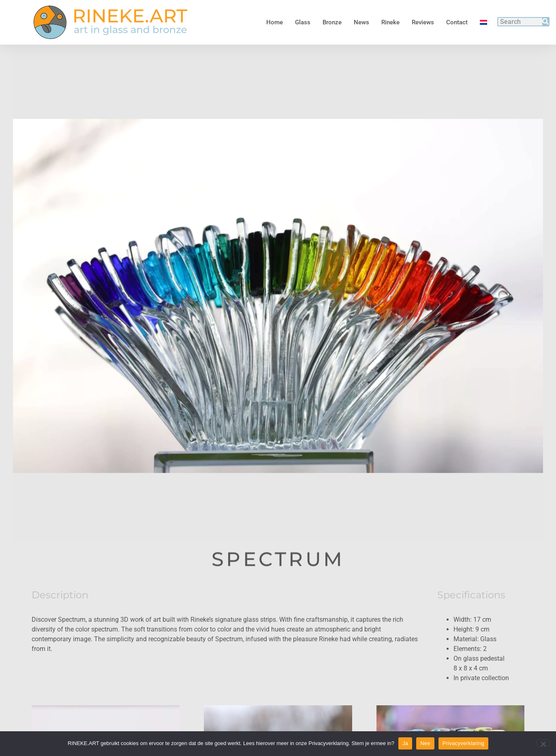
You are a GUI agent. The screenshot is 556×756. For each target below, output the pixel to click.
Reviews (423, 22)
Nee (425, 743)
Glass (303, 22)
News (361, 22)
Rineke (390, 22)
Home (275, 22)
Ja (405, 743)
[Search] (545, 22)
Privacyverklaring (463, 743)
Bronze (332, 22)
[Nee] (543, 743)
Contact (457, 22)
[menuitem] (483, 22)
